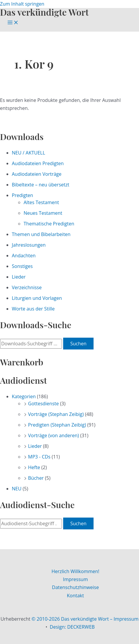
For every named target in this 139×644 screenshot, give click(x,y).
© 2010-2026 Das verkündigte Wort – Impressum (85, 619)
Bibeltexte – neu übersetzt (41, 185)
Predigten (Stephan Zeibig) (57, 425)
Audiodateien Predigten (38, 163)
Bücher (36, 478)
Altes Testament (41, 202)
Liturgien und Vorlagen (37, 298)
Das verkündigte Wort (44, 12)
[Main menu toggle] (13, 23)
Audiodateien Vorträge (37, 174)
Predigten (22, 195)
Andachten (24, 256)
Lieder (19, 277)
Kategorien (24, 396)
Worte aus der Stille (33, 309)
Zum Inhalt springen (22, 4)
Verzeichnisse (27, 287)
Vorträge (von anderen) (54, 435)
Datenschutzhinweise (75, 587)
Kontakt (76, 596)
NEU (17, 489)
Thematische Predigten (49, 224)
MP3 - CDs (39, 457)
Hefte (34, 467)
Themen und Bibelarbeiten (41, 234)
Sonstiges (22, 266)
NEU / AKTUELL (28, 153)
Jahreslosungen (29, 245)
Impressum (75, 579)
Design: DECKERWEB (72, 627)
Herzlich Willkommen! (75, 571)
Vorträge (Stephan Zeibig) (56, 414)
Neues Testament (43, 213)
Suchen (78, 344)
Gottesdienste (43, 404)
